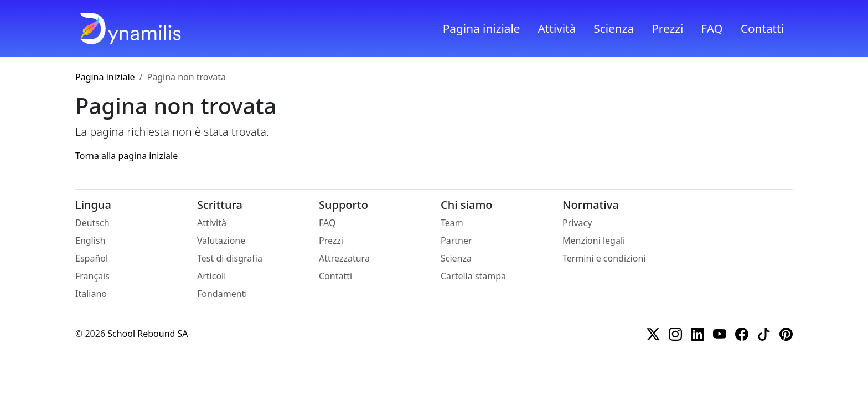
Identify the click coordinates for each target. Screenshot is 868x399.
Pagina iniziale (482, 28)
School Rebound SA (148, 334)
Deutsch (92, 223)
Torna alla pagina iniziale (126, 156)
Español (92, 258)
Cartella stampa (473, 276)
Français (92, 276)
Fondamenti (222, 294)
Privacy (577, 223)
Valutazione (221, 241)
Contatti (762, 28)
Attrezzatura (344, 258)
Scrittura (220, 205)
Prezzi (667, 28)
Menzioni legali (594, 241)
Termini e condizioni (604, 258)
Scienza (614, 28)
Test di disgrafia (230, 258)
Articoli (211, 276)
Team (452, 223)
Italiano (91, 294)
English (90, 241)
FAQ (712, 28)
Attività (557, 28)
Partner (456, 241)
